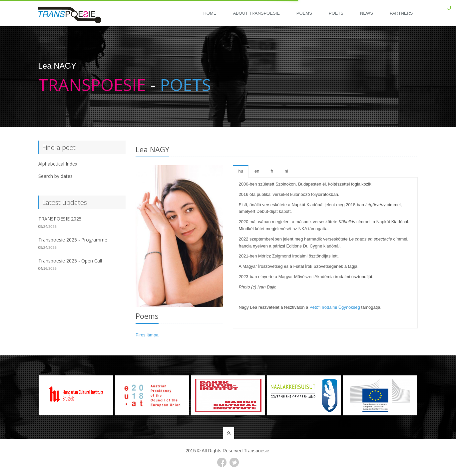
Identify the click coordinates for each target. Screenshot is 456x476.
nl (286, 171)
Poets (336, 13)
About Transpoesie (256, 13)
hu (240, 171)
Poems (304, 13)
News (367, 13)
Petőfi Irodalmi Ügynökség (335, 307)
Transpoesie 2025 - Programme (73, 240)
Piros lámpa (147, 335)
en (257, 171)
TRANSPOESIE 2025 (60, 219)
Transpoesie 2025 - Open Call (70, 261)
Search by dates (55, 176)
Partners (401, 13)
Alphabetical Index (58, 164)
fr (272, 171)
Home (210, 13)
